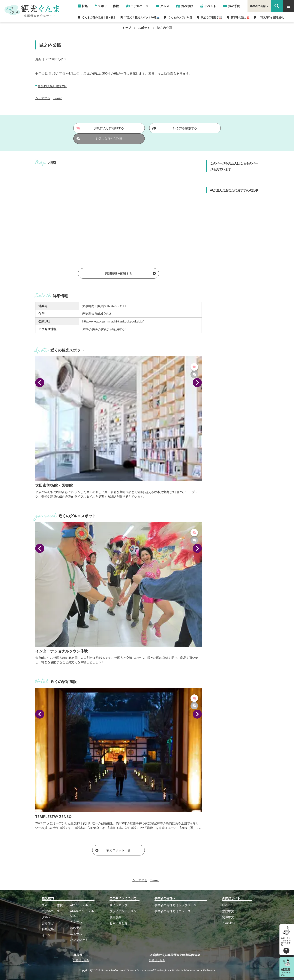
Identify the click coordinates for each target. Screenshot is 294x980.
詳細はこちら (81, 960)
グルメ (46, 917)
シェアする (43, 98)
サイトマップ (118, 905)
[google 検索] (277, 6)
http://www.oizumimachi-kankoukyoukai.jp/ (113, 321)
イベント (48, 935)
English (227, 905)
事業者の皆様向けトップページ (175, 905)
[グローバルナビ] (288, 6)
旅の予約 (76, 928)
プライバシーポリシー (124, 911)
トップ (127, 28)
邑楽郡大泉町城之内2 (52, 86)
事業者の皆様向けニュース (172, 911)
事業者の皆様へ (259, 6)
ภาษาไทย (229, 923)
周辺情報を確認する (130, 273)
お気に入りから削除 (100, 139)
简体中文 (228, 917)
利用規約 (115, 917)
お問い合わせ (118, 923)
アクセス (76, 922)
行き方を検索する (175, 128)
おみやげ (48, 923)
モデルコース (51, 911)
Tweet (57, 98)
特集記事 (48, 929)
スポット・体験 (52, 905)
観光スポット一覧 (113, 850)
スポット (144, 28)
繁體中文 (228, 911)
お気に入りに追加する (100, 128)
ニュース (76, 934)
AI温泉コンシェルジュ (82, 913)
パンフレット (79, 940)
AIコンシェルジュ (82, 905)
